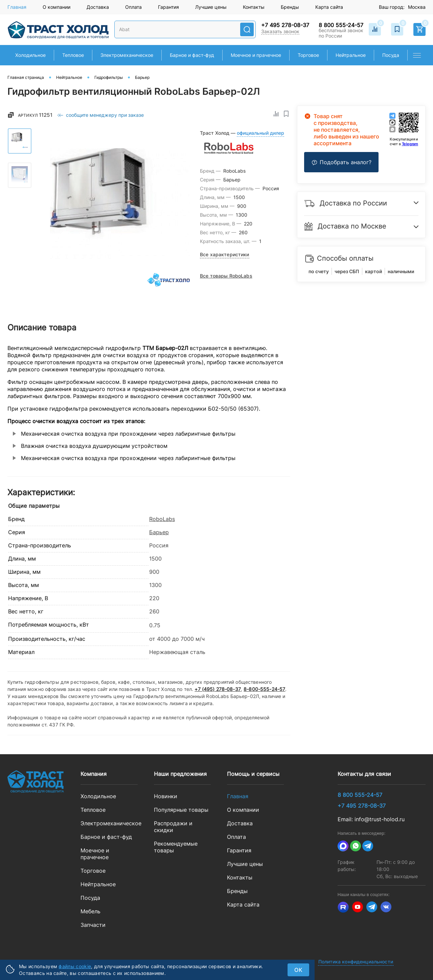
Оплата (133, 7)
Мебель (90, 911)
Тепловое (93, 810)
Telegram (410, 144)
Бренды (290, 7)
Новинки (166, 796)
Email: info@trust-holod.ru (371, 819)
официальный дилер (260, 133)
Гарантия (168, 7)
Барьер (159, 532)
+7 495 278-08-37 (285, 25)
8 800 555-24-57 (341, 25)
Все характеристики (225, 254)
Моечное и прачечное (95, 854)
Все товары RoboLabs (226, 276)
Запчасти (93, 925)
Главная (17, 7)
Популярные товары (181, 810)
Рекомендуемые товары (176, 847)
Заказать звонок (280, 31)
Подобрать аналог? (341, 162)
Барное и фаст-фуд (106, 837)
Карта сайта (329, 7)
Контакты (254, 7)
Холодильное (98, 796)
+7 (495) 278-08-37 (218, 689)
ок (298, 970)
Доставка (98, 7)
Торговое (93, 871)
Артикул (36, 115)
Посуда (90, 898)
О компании (56, 7)
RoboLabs (162, 519)
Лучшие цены (211, 7)
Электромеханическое (109, 823)
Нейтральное (98, 884)
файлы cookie (75, 966)
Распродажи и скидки (173, 827)
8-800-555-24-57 (264, 689)
